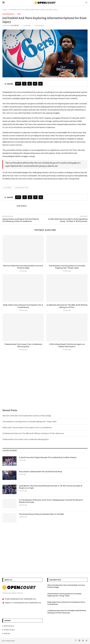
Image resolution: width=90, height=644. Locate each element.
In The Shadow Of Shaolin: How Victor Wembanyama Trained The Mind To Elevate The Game (51, 501)
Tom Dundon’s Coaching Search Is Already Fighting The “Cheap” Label (29, 422)
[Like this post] (19, 84)
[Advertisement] (45, 385)
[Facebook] (76, 641)
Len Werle (15, 25)
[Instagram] (80, 641)
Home (5, 10)
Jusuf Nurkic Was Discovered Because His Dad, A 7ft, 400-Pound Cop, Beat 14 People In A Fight (51, 487)
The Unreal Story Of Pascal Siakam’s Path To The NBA (41, 514)
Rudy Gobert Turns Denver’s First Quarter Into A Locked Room (27, 428)
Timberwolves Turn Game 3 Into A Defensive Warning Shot (26, 439)
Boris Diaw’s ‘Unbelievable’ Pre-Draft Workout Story (40, 472)
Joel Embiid (8, 188)
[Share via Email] (40, 84)
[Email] (83, 641)
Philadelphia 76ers (22, 188)
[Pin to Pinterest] (35, 84)
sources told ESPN (29, 95)
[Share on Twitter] (30, 84)
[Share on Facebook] (24, 84)
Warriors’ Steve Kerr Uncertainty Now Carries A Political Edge (27, 416)
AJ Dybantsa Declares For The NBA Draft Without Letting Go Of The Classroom (33, 433)
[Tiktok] (87, 641)
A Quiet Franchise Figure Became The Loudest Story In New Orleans (48, 457)
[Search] (86, 3)
